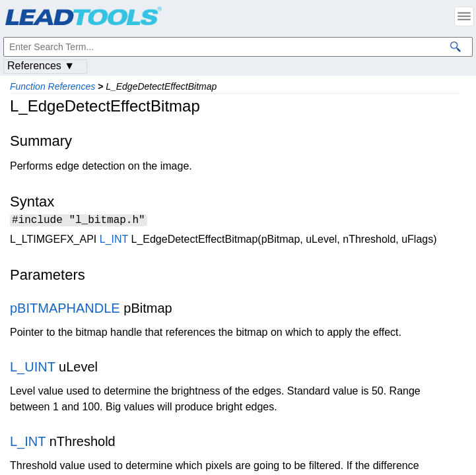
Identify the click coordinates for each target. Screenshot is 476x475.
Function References (52, 86)
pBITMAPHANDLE (65, 310)
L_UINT (33, 369)
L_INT (114, 241)
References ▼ (41, 66)
